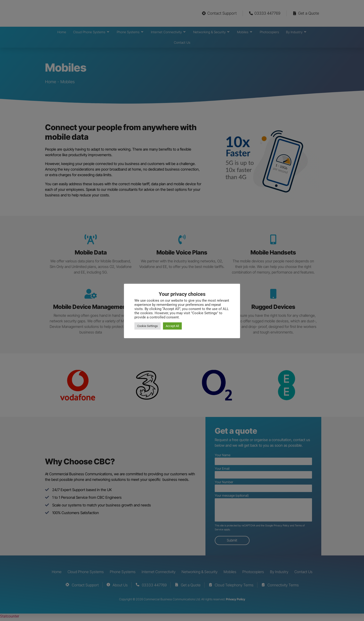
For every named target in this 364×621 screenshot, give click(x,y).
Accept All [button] (172, 326)
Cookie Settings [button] (148, 326)
